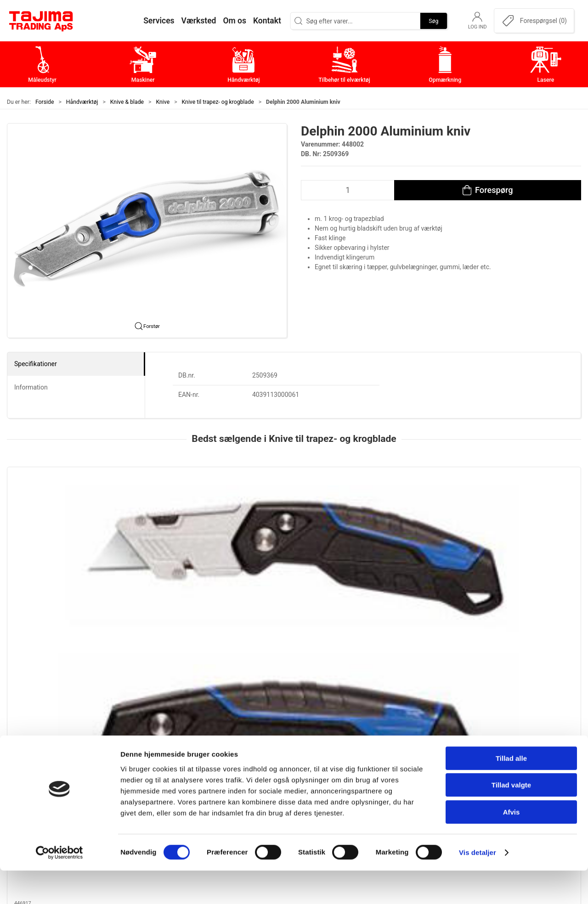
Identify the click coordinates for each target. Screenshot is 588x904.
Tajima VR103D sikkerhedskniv (524, 561)
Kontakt (420, 749)
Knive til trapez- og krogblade (218, 102)
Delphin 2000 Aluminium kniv (289, 561)
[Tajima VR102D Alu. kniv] (410, 509)
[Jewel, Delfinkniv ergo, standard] (178, 509)
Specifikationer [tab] (36, 364)
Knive (163, 102)
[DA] (41, 21)
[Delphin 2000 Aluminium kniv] (294, 509)
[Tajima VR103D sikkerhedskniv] (527, 509)
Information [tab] (31, 387)
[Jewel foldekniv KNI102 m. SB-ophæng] (61, 509)
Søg (433, 21)
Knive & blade (127, 102)
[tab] (288, 626)
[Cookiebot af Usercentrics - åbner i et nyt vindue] (59, 886)
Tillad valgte (511, 819)
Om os (418, 734)
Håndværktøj (82, 102)
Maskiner (231, 749)
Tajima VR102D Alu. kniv (399, 561)
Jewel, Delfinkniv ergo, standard (177, 561)
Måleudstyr (234, 734)
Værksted (423, 763)
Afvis (512, 845)
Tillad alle (511, 792)
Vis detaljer (478, 886)
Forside (45, 102)
